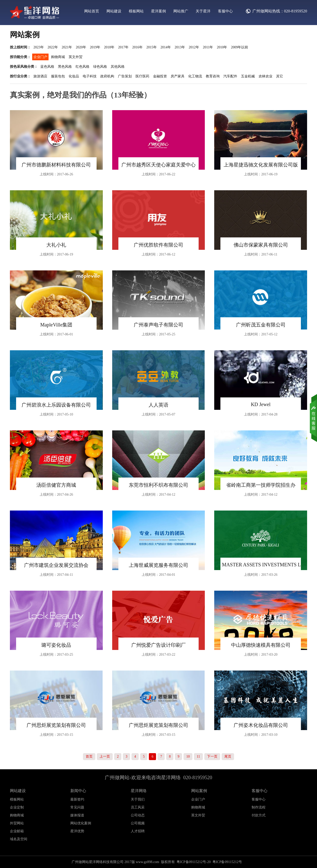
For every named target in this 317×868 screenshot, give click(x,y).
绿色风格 (100, 67)
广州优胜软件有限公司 (158, 245)
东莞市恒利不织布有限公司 (158, 485)
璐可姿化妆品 (56, 645)
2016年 (137, 47)
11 (198, 756)
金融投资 (160, 76)
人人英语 (158, 405)
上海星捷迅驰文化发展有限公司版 (261, 165)
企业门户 (40, 57)
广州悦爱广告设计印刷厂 (158, 645)
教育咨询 (213, 76)
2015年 (152, 47)
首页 (89, 756)
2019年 (95, 47)
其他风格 (118, 67)
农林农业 (265, 76)
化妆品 (74, 76)
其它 (280, 76)
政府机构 (107, 76)
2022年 (53, 47)
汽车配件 (230, 76)
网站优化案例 (81, 823)
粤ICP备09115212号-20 (194, 862)
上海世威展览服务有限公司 (158, 565)
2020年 (81, 47)
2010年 (222, 47)
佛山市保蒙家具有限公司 (261, 245)
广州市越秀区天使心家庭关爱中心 (158, 165)
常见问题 (77, 807)
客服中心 (225, 11)
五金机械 (248, 76)
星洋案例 (158, 11)
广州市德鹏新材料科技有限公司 (56, 165)
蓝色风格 (47, 67)
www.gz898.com (147, 862)
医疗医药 (142, 76)
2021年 (67, 47)
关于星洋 (203, 11)
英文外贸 (76, 57)
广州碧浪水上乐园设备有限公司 (56, 405)
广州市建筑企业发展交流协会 (56, 565)
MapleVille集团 (56, 325)
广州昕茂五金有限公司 (261, 325)
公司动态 (138, 815)
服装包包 (58, 76)
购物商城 (58, 57)
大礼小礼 (56, 245)
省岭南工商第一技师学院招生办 (261, 485)
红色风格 (82, 67)
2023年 (39, 47)
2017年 (123, 47)
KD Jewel (261, 404)
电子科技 (90, 76)
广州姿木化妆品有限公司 (261, 725)
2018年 (109, 47)
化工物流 (195, 76)
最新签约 (77, 799)
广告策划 (125, 76)
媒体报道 (77, 815)
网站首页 (92, 11)
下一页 (212, 756)
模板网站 (136, 11)
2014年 (166, 47)
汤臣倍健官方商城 (56, 485)
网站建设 (114, 11)
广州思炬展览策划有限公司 (56, 725)
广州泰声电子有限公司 (158, 325)
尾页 (228, 756)
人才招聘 (138, 831)
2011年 (208, 47)
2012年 (194, 47)
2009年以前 (239, 47)
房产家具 (178, 76)
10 (188, 756)
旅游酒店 (40, 76)
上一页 (105, 756)
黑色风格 (65, 67)
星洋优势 (77, 831)
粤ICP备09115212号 (227, 862)
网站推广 (181, 11)
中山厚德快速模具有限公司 (261, 645)
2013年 (180, 47)
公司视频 (138, 823)
